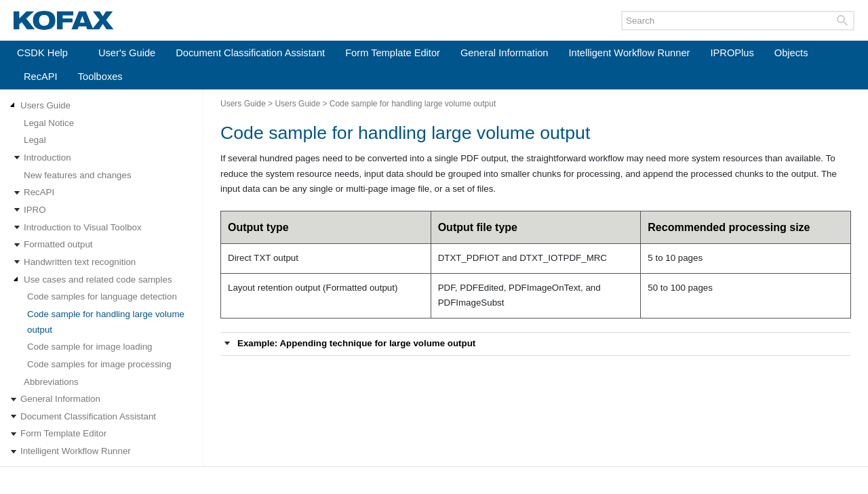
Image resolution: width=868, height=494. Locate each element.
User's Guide (127, 53)
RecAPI (41, 77)
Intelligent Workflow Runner (630, 53)
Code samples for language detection (102, 296)
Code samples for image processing (99, 364)
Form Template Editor (393, 53)
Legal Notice (49, 123)
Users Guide (45, 105)
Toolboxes (100, 77)
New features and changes (78, 175)
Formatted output (58, 244)
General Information (505, 53)
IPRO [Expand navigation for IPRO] (35, 210)
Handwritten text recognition (80, 262)
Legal (35, 140)
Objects (791, 53)
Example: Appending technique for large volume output (356, 343)
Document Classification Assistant (250, 53)
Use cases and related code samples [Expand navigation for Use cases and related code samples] (98, 280)
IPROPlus (732, 53)
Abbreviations (51, 382)
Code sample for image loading (90, 347)
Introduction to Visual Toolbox (83, 227)
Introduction (47, 158)
